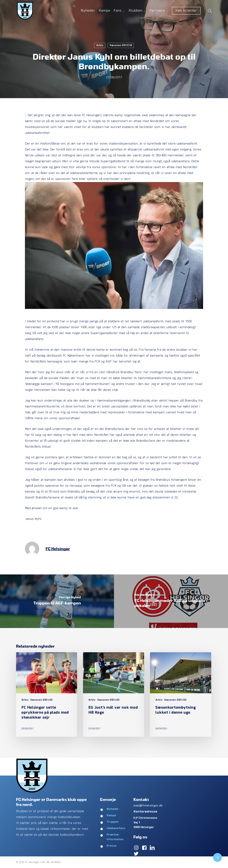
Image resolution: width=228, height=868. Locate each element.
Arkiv (100, 45)
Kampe (111, 816)
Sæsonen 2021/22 (41, 700)
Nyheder (113, 809)
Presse (112, 846)
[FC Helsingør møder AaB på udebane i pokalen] (171, 601)
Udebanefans (116, 828)
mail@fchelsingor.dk (148, 806)
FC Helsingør (58, 549)
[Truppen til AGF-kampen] (57, 601)
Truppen (113, 822)
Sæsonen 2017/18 (121, 45)
